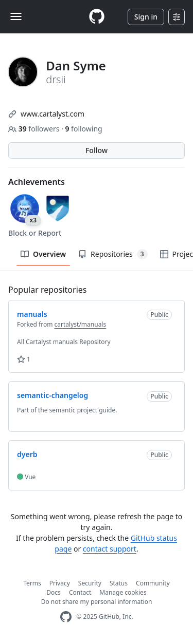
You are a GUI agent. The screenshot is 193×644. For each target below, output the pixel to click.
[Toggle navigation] (16, 16)
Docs (54, 592)
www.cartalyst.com (52, 114)
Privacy (60, 583)
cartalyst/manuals (81, 324)
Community (153, 583)
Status (119, 583)
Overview (43, 254)
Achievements (37, 182)
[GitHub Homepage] (66, 617)
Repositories (113, 254)
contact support (110, 549)
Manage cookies (123, 592)
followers (35, 129)
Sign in (146, 17)
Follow (97, 150)
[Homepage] (97, 17)
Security (90, 583)
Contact (80, 592)
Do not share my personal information (97, 602)
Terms (32, 583)
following (83, 129)
